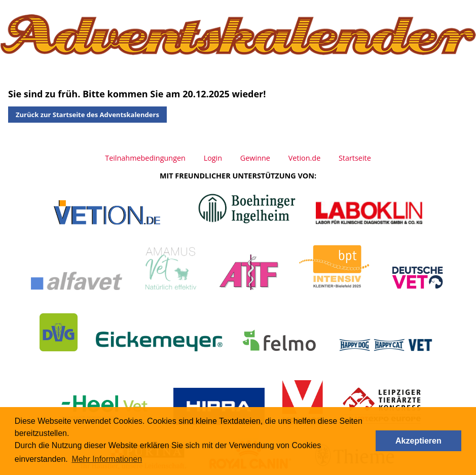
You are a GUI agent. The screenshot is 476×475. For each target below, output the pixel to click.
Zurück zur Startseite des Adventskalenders (87, 115)
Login (213, 158)
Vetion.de (305, 158)
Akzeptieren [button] (418, 441)
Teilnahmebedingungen (145, 158)
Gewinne (255, 158)
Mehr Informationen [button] (107, 459)
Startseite (355, 158)
